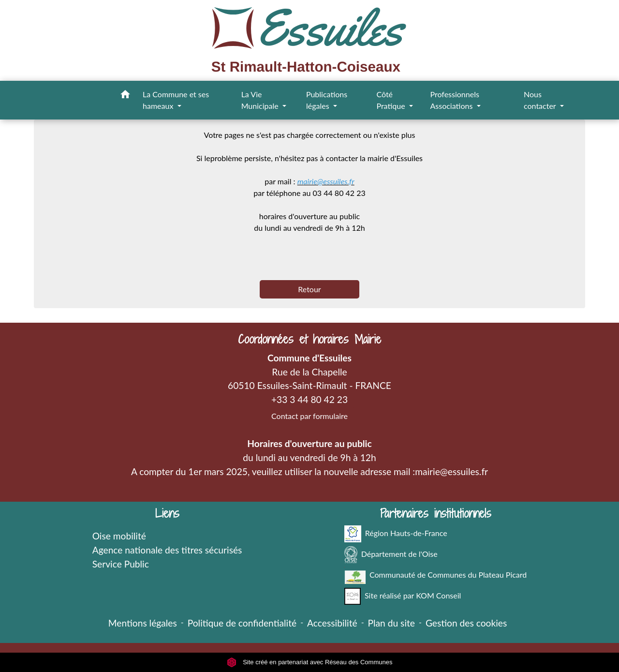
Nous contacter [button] (541, 100)
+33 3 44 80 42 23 (309, 399)
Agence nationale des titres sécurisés (167, 550)
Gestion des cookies (466, 623)
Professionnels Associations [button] (454, 100)
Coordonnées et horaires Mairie (309, 339)
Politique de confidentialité (242, 623)
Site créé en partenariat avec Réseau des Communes (310, 662)
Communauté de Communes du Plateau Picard (436, 575)
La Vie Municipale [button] (261, 100)
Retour (309, 289)
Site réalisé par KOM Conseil (403, 596)
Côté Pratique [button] (391, 100)
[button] (125, 96)
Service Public (121, 564)
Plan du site (391, 623)
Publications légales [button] (327, 100)
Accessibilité (332, 623)
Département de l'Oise (391, 555)
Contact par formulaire (309, 416)
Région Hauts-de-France (396, 534)
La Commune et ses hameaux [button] (176, 100)
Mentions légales (143, 623)
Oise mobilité (119, 536)
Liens (167, 514)
